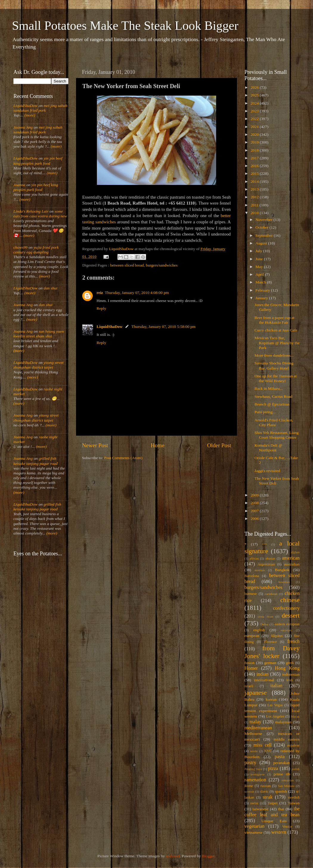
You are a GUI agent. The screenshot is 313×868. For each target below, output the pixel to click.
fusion (250, 663)
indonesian (291, 674)
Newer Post (95, 445)
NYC (268, 751)
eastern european (287, 624)
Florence (270, 642)
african (254, 558)
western (279, 832)
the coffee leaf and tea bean (272, 812)
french (293, 641)
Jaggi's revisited (267, 471)
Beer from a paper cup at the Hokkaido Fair (275, 320)
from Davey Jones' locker (272, 652)
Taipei (273, 803)
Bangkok (282, 570)
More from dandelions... (274, 355)
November (264, 220)
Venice (287, 827)
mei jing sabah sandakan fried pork (40, 108)
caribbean (271, 594)
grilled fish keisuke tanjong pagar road (35, 461)
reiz (100, 293)
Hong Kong (287, 668)
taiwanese (260, 809)
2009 (255, 495)
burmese (251, 594)
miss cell (262, 745)
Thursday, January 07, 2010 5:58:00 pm (164, 327)
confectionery (286, 608)
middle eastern (287, 739)
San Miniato (286, 786)
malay (255, 722)
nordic (254, 751)
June (260, 259)
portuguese (258, 774)
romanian (288, 780)
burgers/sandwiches (162, 265)
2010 (255, 213)
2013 (255, 189)
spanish (281, 791)
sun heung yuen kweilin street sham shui (39, 334)
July (259, 251)
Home (158, 445)
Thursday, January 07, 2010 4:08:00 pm (137, 293)
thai (281, 809)
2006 (255, 519)
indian (262, 674)
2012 (255, 197)
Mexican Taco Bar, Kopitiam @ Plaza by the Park (277, 343)
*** (264, 544)
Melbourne (253, 734)
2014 (255, 181)
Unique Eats (274, 821)
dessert (291, 615)
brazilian (284, 582)
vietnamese (254, 832)
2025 (255, 95)
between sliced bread (127, 265)
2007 (255, 511)
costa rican (265, 616)
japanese (255, 693)
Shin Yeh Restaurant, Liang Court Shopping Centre (277, 435)
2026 (255, 87)
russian (265, 786)
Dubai (264, 624)
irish (290, 680)
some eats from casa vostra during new (40, 214)
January (262, 298)
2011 (255, 205)
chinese (290, 600)
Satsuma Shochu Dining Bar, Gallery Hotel (274, 366)
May (260, 267)
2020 (255, 134)
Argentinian (266, 564)
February (263, 290)
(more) (29, 115)
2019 (255, 142)
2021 (255, 127)
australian (292, 564)
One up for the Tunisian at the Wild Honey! (276, 378)
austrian (260, 570)
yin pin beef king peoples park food (38, 161)
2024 (255, 103)
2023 (255, 111)
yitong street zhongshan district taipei (38, 365)
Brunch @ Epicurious (272, 404)
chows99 (20, 247)
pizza (273, 769)
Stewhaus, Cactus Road (274, 396)
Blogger (208, 856)
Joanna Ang (23, 127)
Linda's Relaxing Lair (31, 211)
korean (271, 699)
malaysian (283, 722)
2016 (255, 166)
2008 (255, 503)
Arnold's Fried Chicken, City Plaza (274, 422)
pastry (250, 763)
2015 (255, 173)
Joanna (19, 185)
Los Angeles (275, 716)
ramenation (255, 780)
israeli (249, 686)
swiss (254, 803)
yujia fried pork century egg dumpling (36, 250)
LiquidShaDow (110, 327)
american (291, 558)
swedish (294, 797)
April (260, 274)
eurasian (286, 630)
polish (296, 769)
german (270, 663)
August (262, 243)
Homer (251, 668)
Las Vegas (275, 705)
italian (276, 686)
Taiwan (294, 803)
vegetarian (254, 826)
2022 (255, 119)
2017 (255, 158)
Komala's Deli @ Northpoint (268, 448)
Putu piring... (265, 412)
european (252, 636)
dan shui (50, 288)
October (262, 227)
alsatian (270, 558)
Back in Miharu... (269, 388)
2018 (255, 150)
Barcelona (252, 576)
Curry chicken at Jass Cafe (276, 330)
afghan (295, 552)
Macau (295, 716)
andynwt (173, 856)
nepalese (293, 745)
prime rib (282, 774)
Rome (249, 786)
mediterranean (258, 728)
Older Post (219, 445)
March (261, 282)
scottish (249, 791)
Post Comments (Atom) (123, 458)
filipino (277, 636)
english (259, 630)
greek (290, 663)
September (265, 235)
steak (268, 797)
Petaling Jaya (253, 769)
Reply (101, 308)
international (264, 680)
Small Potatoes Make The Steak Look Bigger (125, 26)
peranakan (282, 763)
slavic (264, 791)
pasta (280, 757)
